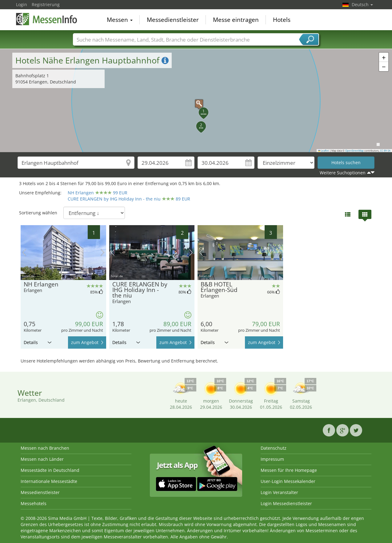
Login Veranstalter (279, 492)
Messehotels (34, 503)
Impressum (272, 459)
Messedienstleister (173, 20)
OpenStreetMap (354, 151)
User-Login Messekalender (288, 481)
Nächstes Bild (103, 253)
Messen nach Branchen (45, 448)
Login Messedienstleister (286, 503)
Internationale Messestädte (49, 481)
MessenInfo (47, 19)
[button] (196, 100)
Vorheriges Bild (24, 253)
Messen (120, 20)
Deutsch (362, 4)
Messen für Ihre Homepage (289, 470)
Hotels (282, 20)
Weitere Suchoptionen (343, 173)
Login (22, 4)
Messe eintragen (236, 20)
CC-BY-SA (385, 151)
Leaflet (324, 151)
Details (38, 342)
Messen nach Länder (42, 459)
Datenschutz (274, 448)
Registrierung (46, 4)
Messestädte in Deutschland (50, 470)
